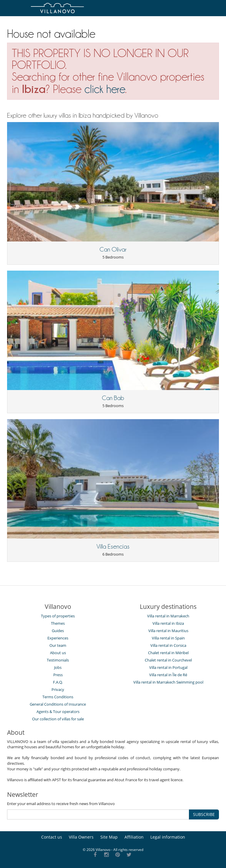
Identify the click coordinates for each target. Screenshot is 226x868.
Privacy (58, 689)
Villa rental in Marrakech (168, 616)
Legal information (168, 837)
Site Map (109, 837)
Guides (58, 631)
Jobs (58, 667)
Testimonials (58, 660)
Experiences (58, 638)
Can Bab (113, 398)
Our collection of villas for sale (58, 719)
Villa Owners (81, 837)
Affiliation (134, 837)
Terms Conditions (58, 697)
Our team (58, 645)
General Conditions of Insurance (58, 704)
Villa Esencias (113, 547)
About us (58, 653)
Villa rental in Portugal (168, 667)
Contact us (52, 837)
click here (105, 89)
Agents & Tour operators (58, 712)
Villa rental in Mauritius (168, 631)
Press (58, 675)
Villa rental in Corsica (168, 645)
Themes (58, 623)
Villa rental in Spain (168, 638)
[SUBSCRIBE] (98, 814)
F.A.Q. (58, 682)
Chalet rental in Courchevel (168, 660)
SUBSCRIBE (204, 814)
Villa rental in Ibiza (168, 623)
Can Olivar (113, 249)
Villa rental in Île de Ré (168, 675)
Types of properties (58, 616)
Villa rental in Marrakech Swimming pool (168, 682)
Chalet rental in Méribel (168, 653)
